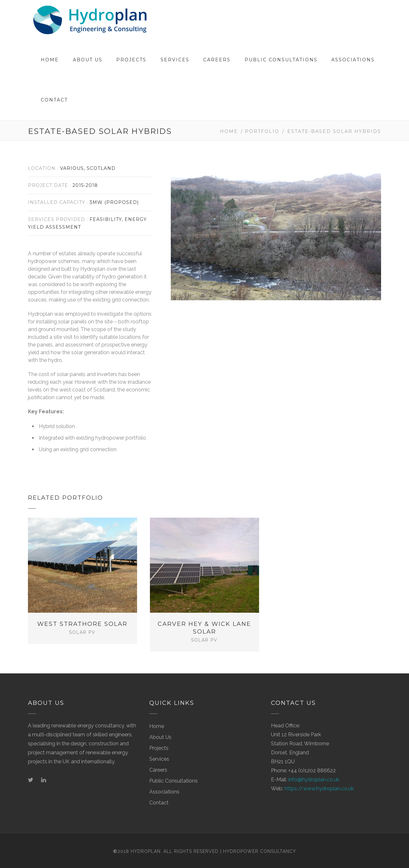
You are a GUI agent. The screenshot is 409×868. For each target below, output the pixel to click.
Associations (353, 60)
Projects (131, 60)
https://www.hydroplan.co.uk (319, 786)
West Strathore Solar (82, 624)
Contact (54, 100)
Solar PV (82, 632)
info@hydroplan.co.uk (314, 777)
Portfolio (262, 131)
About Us (88, 60)
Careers (217, 60)
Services (175, 60)
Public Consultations (281, 60)
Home (50, 60)
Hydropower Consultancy (260, 849)
